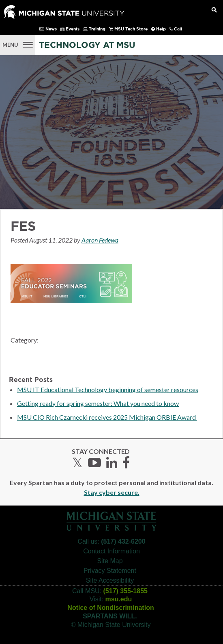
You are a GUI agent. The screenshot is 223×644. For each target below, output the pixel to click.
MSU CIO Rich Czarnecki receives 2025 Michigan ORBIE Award (107, 417)
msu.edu (119, 599)
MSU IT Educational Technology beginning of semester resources (108, 389)
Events (73, 29)
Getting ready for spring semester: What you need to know (98, 403)
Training (97, 29)
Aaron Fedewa (100, 240)
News (51, 29)
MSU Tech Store (131, 29)
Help (161, 29)
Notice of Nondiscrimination (110, 608)
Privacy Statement (110, 571)
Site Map (110, 561)
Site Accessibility (110, 580)
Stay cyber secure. (112, 492)
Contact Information (111, 551)
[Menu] (18, 44)
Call (178, 29)
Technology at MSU (87, 45)
